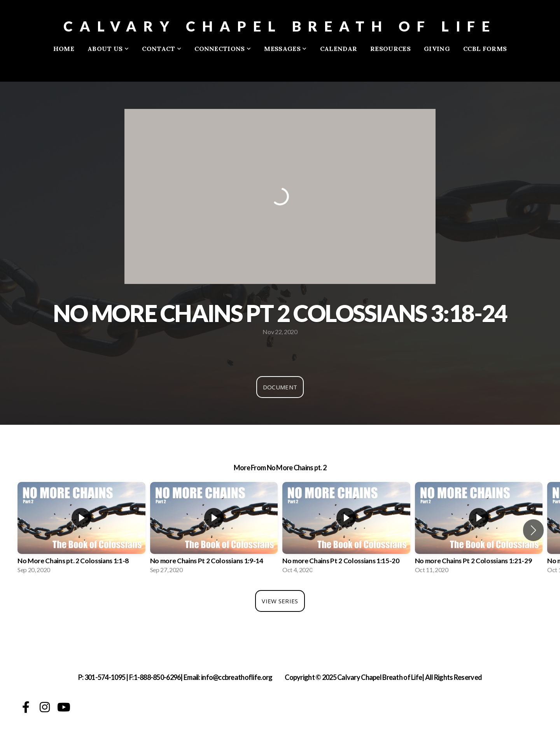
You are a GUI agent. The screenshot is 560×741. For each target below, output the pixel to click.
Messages (285, 49)
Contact (162, 49)
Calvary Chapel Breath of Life (280, 26)
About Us (108, 49)
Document (280, 387)
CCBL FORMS (485, 49)
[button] (533, 530)
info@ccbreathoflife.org (237, 677)
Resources (390, 49)
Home (64, 49)
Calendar (339, 49)
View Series (280, 601)
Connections (223, 49)
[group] (81, 530)
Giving (437, 49)
